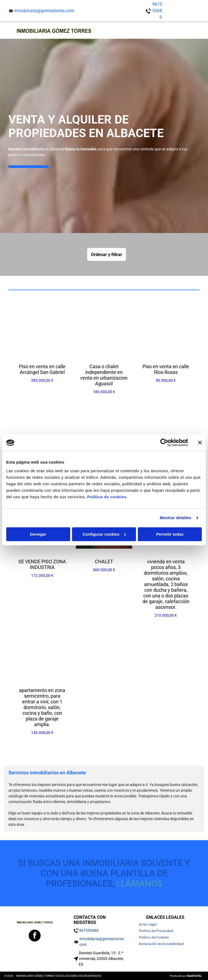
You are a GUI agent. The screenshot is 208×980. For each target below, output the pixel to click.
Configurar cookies (104, 534)
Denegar (38, 534)
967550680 (157, 11)
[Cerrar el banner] (200, 443)
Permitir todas (170, 534)
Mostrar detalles (176, 518)
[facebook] (35, 936)
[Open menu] (186, 30)
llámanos (139, 884)
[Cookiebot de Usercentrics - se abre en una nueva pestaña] (164, 443)
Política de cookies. (107, 497)
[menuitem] (150, 924)
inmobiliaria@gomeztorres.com (44, 11)
